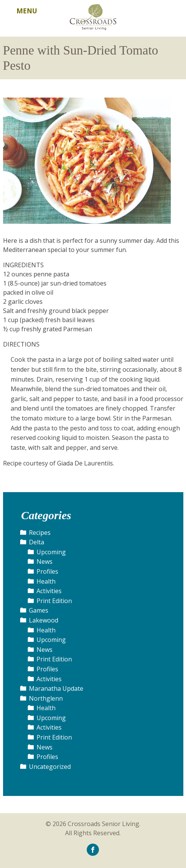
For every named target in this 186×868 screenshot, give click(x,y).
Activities (49, 591)
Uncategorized (50, 767)
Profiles (47, 571)
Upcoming (51, 552)
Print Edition (54, 601)
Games (39, 610)
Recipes (40, 533)
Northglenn (46, 698)
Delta (37, 542)
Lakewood (44, 620)
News (45, 562)
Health (46, 581)
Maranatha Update (56, 688)
